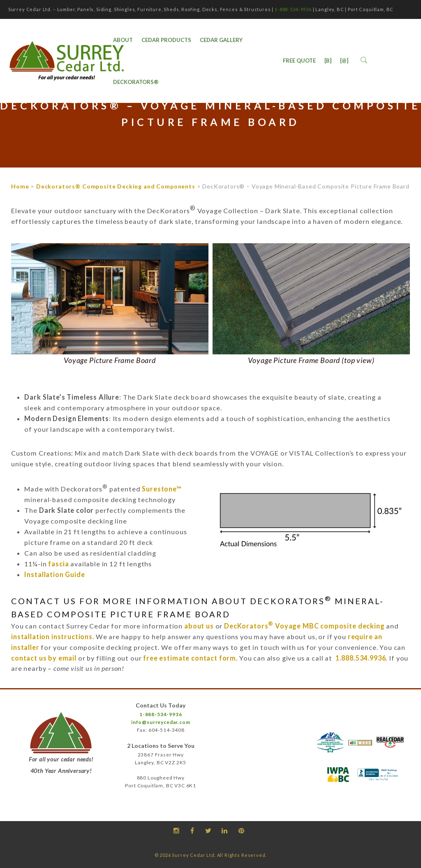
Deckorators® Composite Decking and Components (116, 186)
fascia (58, 564)
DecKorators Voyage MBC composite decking (304, 626)
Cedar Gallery (221, 40)
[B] (328, 61)
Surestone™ (162, 489)
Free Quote (299, 61)
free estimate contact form (190, 658)
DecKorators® (136, 82)
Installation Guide (54, 574)
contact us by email (44, 658)
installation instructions (52, 636)
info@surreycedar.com (161, 722)
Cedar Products (166, 40)
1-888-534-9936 (293, 9)
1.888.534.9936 (361, 658)
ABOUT (123, 40)
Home (20, 186)
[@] (344, 61)
